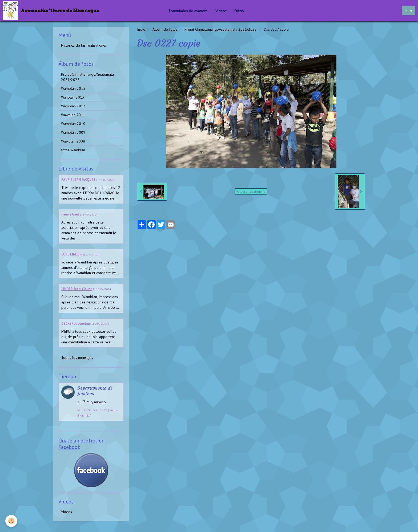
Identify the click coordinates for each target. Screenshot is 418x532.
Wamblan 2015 (73, 88)
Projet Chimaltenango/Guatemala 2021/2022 (221, 29)
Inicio (141, 29)
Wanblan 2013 (73, 97)
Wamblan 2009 (73, 132)
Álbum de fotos (165, 29)
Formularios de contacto (188, 11)
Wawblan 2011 (73, 115)
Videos (221, 11)
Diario (239, 11)
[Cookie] (11, 521)
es (407, 11)
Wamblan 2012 (73, 106)
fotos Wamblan (73, 150)
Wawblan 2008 (73, 141)
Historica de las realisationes (84, 45)
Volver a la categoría (251, 191)
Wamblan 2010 (73, 124)
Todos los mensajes (77, 358)
